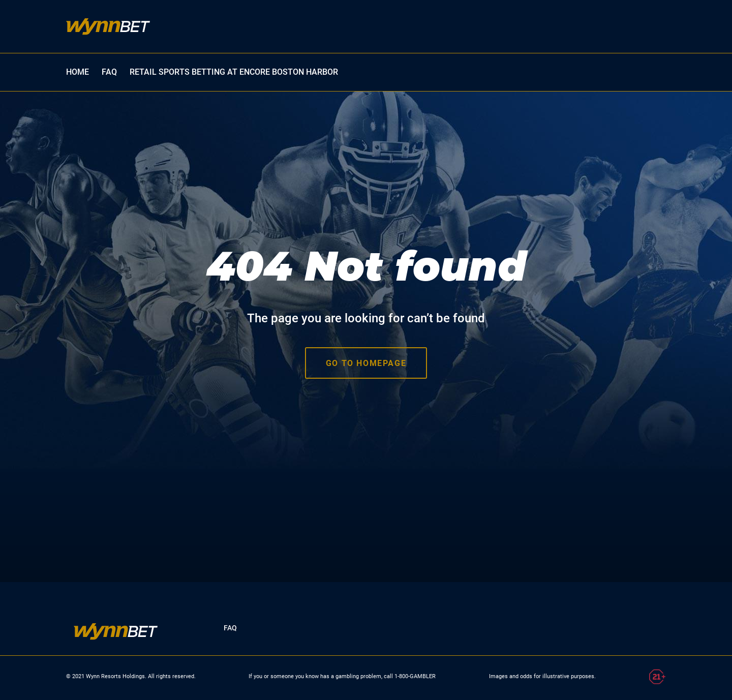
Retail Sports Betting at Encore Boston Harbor (234, 72)
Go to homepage (366, 363)
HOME (78, 72)
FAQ (109, 72)
